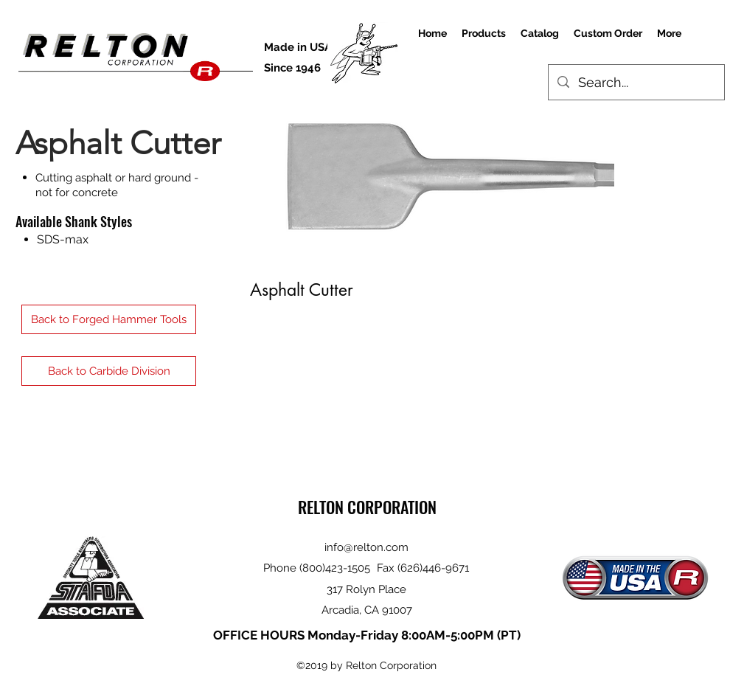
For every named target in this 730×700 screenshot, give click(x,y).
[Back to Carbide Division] (109, 371)
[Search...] (636, 83)
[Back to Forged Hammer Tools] (109, 319)
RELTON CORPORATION (367, 507)
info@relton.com (366, 547)
